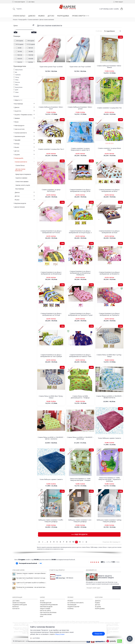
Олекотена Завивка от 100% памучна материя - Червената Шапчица (109, 479)
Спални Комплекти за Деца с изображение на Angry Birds (80, 190)
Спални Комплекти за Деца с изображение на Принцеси (109, 314)
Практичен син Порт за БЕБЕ (80, 67)
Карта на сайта (45, 611)
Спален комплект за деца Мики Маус (109, 149)
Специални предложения (49, 605)
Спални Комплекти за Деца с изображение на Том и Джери (51, 356)
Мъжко (97, 603)
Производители (46, 603)
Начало (15, 20)
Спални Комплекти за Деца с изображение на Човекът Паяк (80, 356)
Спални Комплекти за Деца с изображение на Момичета (109, 273)
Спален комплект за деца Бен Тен (109, 108)
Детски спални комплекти (47, 20)
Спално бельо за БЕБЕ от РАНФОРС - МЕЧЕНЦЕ (80, 438)
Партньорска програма (48, 612)
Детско (98, 605)
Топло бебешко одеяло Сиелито (51, 479)
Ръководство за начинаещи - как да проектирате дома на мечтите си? (32, 587)
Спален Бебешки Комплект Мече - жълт (51, 108)
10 (73, 542)
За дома (98, 607)
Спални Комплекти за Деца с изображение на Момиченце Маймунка (80, 273)
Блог (42, 616)
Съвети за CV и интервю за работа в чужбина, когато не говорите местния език (32, 583)
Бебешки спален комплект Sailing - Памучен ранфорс (109, 521)
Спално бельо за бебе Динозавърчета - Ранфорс (80, 397)
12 (80, 542)
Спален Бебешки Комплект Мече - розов (80, 108)
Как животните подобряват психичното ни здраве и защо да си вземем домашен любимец (32, 578)
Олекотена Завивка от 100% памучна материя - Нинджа (80, 479)
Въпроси (16, 607)
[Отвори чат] (130, 639)
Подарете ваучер (73, 607)
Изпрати (117, 588)
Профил (70, 601)
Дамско (98, 601)
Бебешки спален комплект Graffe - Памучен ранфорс (51, 521)
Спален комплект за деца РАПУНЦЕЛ (51, 190)
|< (39, 542)
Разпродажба (23, 20)
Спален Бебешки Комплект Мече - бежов (109, 66)
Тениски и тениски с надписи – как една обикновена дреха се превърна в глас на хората (32, 573)
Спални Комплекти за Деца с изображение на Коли (109, 232)
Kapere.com (21, 641)
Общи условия (45, 609)
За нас (42, 601)
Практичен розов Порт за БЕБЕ (51, 67)
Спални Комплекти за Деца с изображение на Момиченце (51, 273)
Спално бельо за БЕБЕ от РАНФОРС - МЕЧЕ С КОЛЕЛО (51, 438)
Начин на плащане (19, 603)
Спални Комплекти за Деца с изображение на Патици (51, 314)
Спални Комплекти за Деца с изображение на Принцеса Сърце (80, 314)
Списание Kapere (46, 614)
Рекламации (72, 605)
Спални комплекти (33, 20)
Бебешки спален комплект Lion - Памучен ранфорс (80, 521)
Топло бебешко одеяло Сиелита (109, 438)
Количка (70, 609)
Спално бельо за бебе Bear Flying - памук (51, 397)
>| (86, 542)
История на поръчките (76, 603)
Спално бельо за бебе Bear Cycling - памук (109, 356)
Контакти (16, 609)
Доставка (16, 601)
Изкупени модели (46, 607)
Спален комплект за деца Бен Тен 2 (51, 149)
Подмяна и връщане (20, 605)
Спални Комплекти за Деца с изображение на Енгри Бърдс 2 (80, 232)
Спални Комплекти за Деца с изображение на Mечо (109, 190)
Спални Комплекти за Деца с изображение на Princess (51, 232)
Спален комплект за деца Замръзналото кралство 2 (80, 149)
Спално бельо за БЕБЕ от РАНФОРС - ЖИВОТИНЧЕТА (109, 397)
